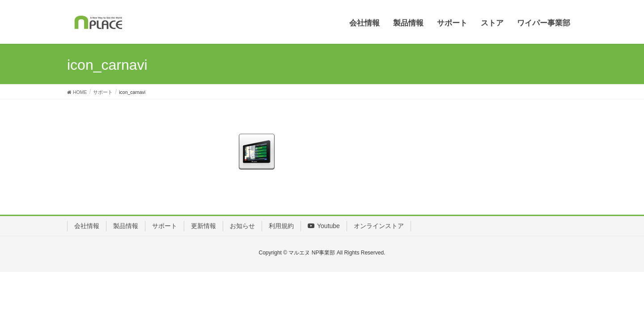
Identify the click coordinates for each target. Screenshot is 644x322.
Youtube (324, 226)
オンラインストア (379, 226)
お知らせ (242, 226)
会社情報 (87, 226)
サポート (165, 226)
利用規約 (281, 226)
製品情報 (126, 226)
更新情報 (203, 226)
